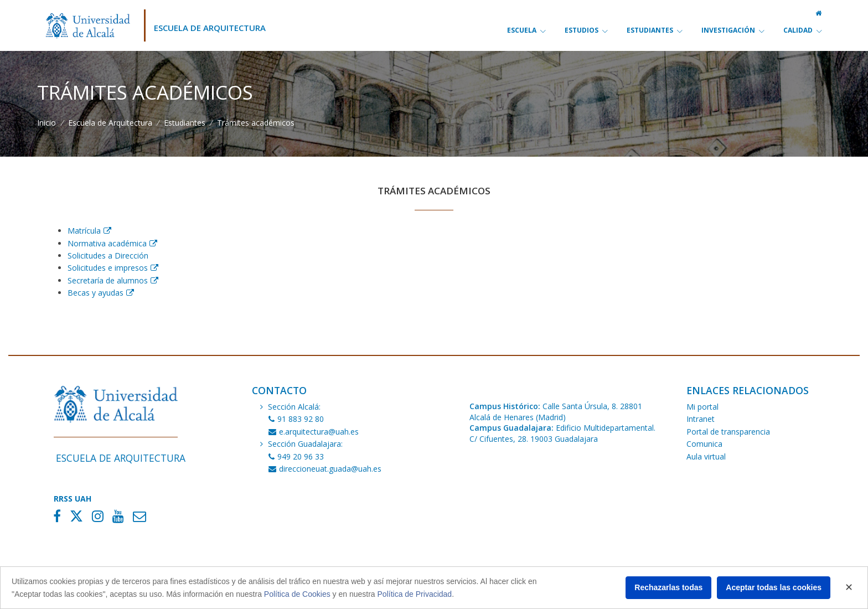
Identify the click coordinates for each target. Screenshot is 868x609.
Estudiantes (185, 123)
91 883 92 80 (296, 419)
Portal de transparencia (728, 432)
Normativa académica (107, 243)
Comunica (704, 444)
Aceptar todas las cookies (774, 587)
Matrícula (84, 231)
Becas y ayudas (95, 293)
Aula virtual (706, 456)
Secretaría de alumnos (108, 280)
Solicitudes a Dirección (108, 256)
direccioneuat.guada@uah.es (325, 469)
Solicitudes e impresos (108, 268)
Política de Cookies (297, 594)
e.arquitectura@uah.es (314, 432)
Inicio (46, 123)
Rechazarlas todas (668, 587)
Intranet (701, 419)
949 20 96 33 (296, 456)
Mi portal (702, 407)
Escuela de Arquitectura (210, 28)
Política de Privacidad (415, 594)
